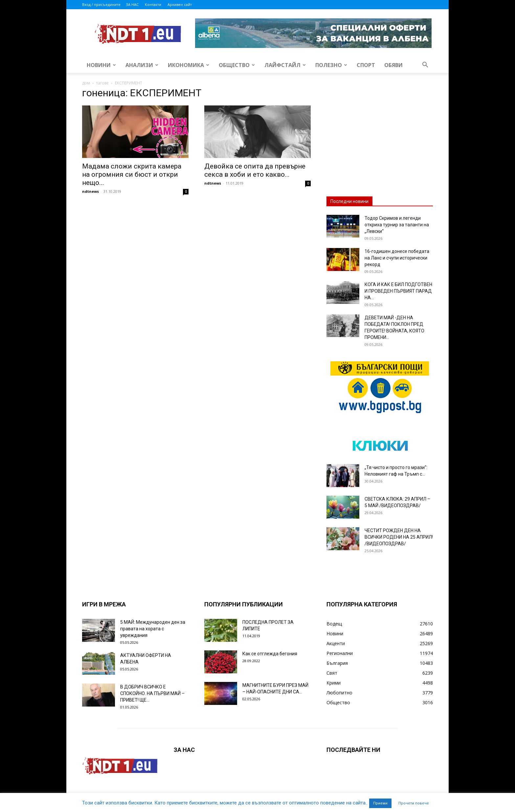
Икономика (189, 65)
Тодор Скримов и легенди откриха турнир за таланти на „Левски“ (397, 225)
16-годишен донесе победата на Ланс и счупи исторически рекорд (397, 258)
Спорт (366, 65)
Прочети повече (414, 803)
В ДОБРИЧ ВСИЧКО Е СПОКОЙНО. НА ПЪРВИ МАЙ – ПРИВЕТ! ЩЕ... (152, 693)
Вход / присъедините (101, 4)
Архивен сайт (180, 4)
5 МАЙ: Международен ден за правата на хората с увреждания (153, 629)
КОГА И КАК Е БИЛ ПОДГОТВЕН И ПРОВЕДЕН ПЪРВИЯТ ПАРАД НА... (398, 291)
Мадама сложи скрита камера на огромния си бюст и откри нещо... (132, 174)
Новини (101, 65)
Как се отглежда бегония (270, 654)
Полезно (331, 65)
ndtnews (90, 191)
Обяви (393, 65)
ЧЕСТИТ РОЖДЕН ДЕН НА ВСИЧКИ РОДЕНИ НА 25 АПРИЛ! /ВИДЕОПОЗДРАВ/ (399, 537)
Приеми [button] (380, 803)
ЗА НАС (132, 4)
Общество (237, 65)
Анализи (142, 65)
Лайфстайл (285, 65)
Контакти (153, 4)
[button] (425, 66)
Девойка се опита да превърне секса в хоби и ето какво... (255, 170)
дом (86, 83)
